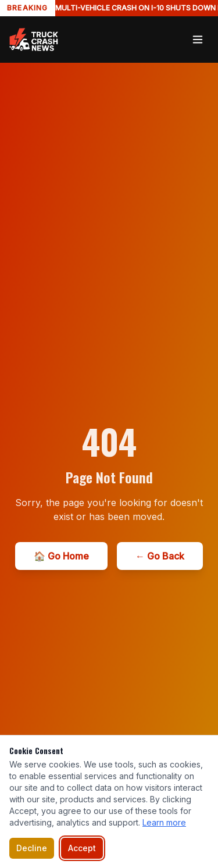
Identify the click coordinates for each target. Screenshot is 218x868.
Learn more (164, 822)
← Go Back (160, 556)
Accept (82, 848)
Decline (32, 848)
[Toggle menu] (198, 40)
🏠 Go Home (61, 556)
